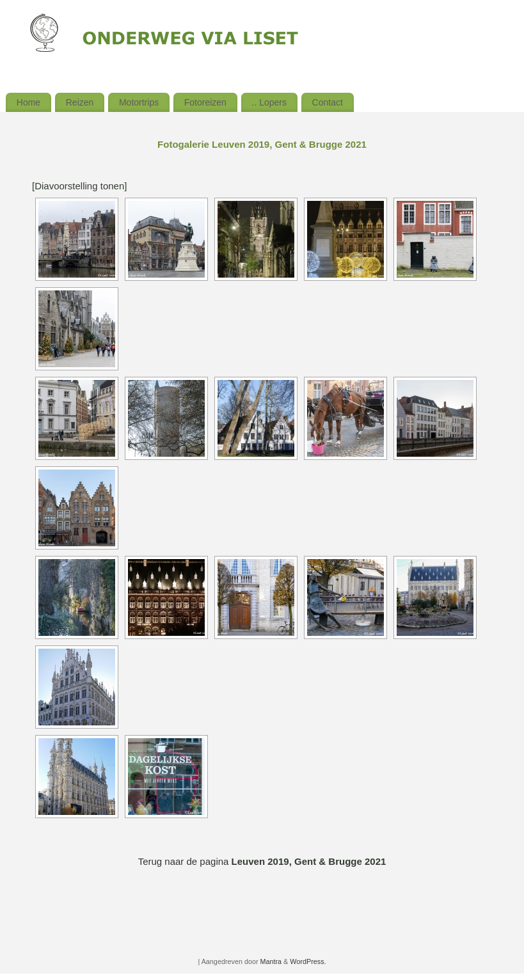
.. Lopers (269, 102)
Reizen (80, 102)
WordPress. (308, 961)
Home (28, 102)
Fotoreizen (205, 102)
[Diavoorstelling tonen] (79, 186)
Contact (328, 102)
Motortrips (139, 102)
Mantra (271, 961)
